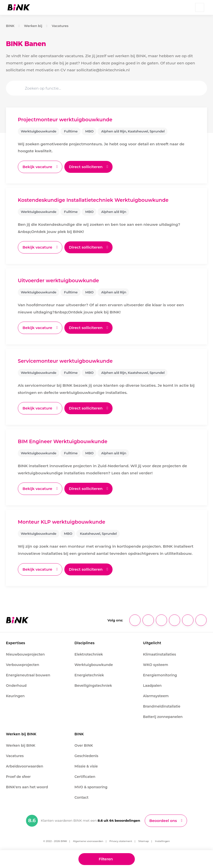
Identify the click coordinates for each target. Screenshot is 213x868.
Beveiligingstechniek (93, 686)
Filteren (106, 859)
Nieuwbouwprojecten (25, 655)
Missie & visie (86, 767)
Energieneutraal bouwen (28, 676)
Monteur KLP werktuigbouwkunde (62, 523)
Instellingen (163, 842)
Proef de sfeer (18, 777)
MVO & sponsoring (91, 788)
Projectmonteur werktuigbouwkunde (66, 120)
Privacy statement (121, 842)
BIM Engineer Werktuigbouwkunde (63, 442)
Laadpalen (152, 686)
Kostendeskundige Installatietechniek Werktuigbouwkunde (95, 200)
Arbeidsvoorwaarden (25, 767)
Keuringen (15, 696)
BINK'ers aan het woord (27, 788)
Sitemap (143, 842)
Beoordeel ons (163, 821)
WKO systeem (155, 665)
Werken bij (34, 26)
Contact (82, 798)
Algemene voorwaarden (88, 842)
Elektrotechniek (89, 655)
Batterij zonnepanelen (163, 717)
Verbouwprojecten (23, 665)
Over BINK (84, 746)
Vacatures (61, 26)
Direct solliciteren (87, 167)
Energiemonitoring (160, 676)
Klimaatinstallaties (159, 655)
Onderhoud (16, 686)
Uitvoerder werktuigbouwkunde (59, 281)
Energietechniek (89, 676)
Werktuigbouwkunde (94, 665)
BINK (10, 26)
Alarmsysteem (156, 696)
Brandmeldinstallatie (162, 707)
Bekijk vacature (38, 167)
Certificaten (85, 777)
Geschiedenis (86, 756)
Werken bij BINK (21, 746)
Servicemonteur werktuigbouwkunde (66, 361)
